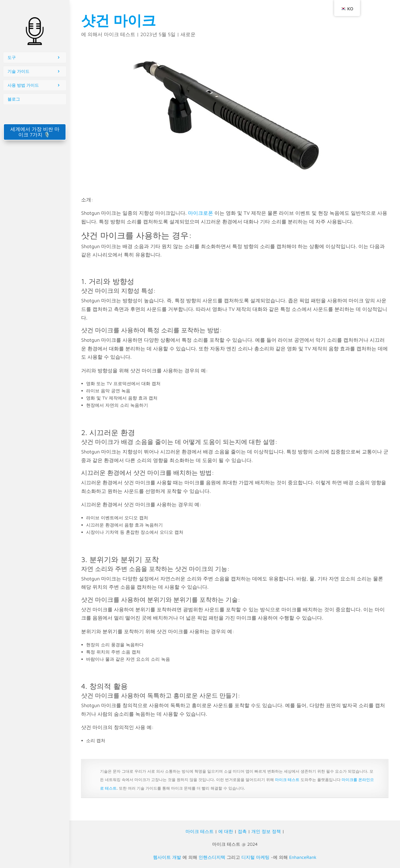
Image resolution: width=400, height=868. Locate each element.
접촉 (242, 831)
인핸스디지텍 (212, 857)
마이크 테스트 (120, 34)
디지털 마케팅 (255, 857)
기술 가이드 (18, 71)
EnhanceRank (303, 857)
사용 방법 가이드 (23, 85)
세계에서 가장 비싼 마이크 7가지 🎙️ (35, 132)
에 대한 (226, 831)
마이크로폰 (201, 213)
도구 (12, 57)
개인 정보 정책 (266, 831)
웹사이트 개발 (167, 857)
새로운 (188, 34)
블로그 (14, 99)
